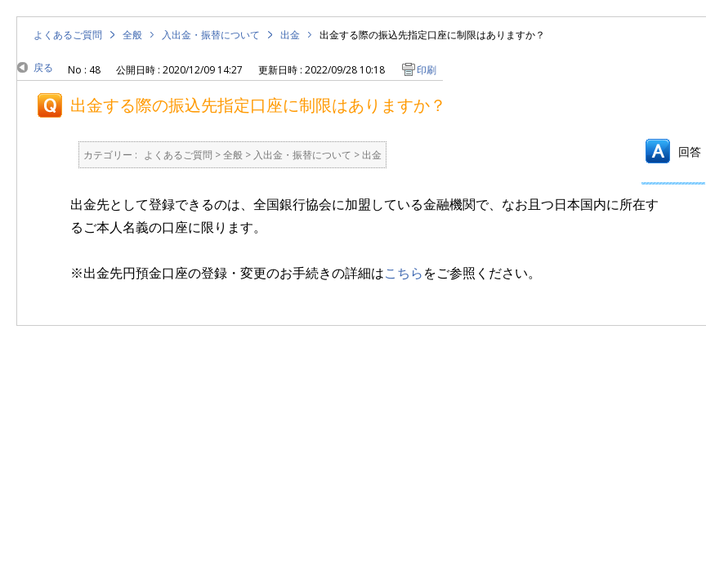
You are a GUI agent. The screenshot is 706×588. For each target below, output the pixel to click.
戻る (43, 67)
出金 (290, 35)
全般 (132, 35)
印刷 (427, 70)
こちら (404, 273)
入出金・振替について (211, 35)
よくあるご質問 (68, 35)
